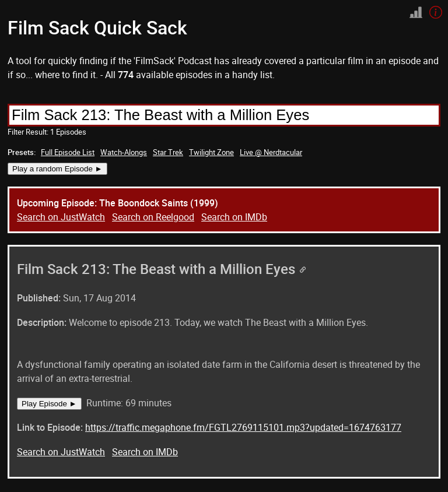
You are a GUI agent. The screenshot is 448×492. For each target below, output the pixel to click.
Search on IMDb (234, 217)
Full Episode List (68, 152)
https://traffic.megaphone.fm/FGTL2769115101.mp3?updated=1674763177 (243, 427)
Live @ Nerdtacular (271, 152)
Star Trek (168, 152)
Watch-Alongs (124, 152)
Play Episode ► (49, 404)
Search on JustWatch (61, 217)
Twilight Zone (211, 152)
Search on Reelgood (153, 217)
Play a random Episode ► (57, 169)
